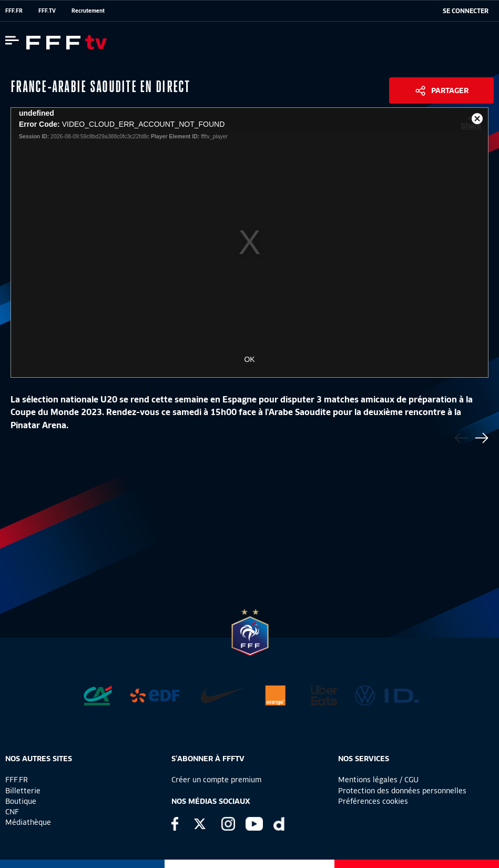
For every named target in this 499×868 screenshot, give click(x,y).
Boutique (21, 801)
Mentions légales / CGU (378, 780)
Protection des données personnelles (402, 791)
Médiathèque (28, 822)
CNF (12, 812)
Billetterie (23, 791)
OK (249, 359)
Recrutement (88, 11)
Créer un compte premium (216, 780)
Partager (450, 90)
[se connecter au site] (466, 11)
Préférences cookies (373, 801)
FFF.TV (47, 11)
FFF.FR (14, 11)
